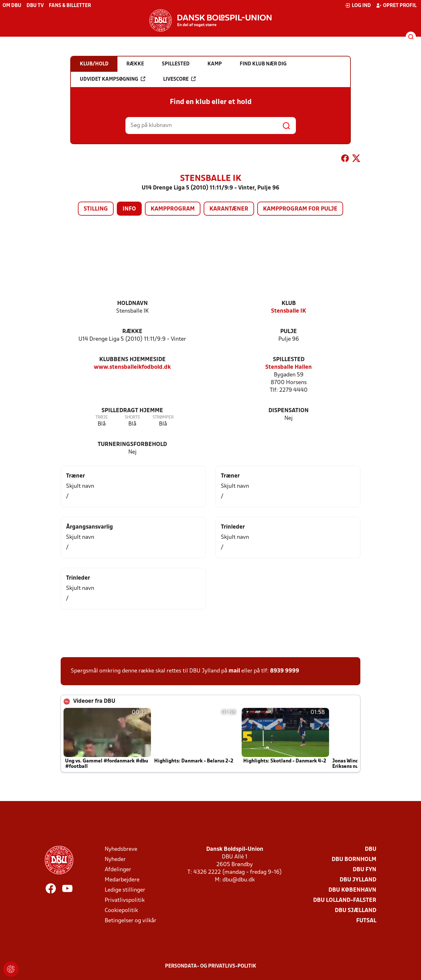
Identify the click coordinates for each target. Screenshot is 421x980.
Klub (289, 304)
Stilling (96, 209)
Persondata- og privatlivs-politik (211, 966)
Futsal (366, 921)
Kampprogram (173, 209)
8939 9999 (285, 671)
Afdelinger (118, 870)
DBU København (352, 890)
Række (132, 332)
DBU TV (35, 6)
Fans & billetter (70, 6)
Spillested (289, 360)
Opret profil (396, 5)
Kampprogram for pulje (300, 209)
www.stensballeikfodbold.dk (132, 367)
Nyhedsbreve (121, 849)
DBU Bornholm (354, 860)
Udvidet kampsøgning (113, 79)
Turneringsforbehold (132, 445)
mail (234, 671)
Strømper (163, 417)
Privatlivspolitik (125, 900)
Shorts (132, 417)
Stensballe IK (289, 311)
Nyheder (115, 860)
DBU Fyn (365, 870)
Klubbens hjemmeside (132, 360)
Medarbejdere (122, 880)
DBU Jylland (358, 880)
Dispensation (289, 411)
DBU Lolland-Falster (345, 900)
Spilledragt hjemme (132, 411)
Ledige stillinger (125, 890)
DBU (371, 849)
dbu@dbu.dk (239, 880)
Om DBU (12, 6)
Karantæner (229, 209)
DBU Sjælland (356, 911)
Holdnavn (132, 304)
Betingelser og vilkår (131, 921)
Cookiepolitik (121, 911)
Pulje (289, 332)
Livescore (179, 79)
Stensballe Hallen (289, 367)
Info (129, 209)
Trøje (102, 417)
